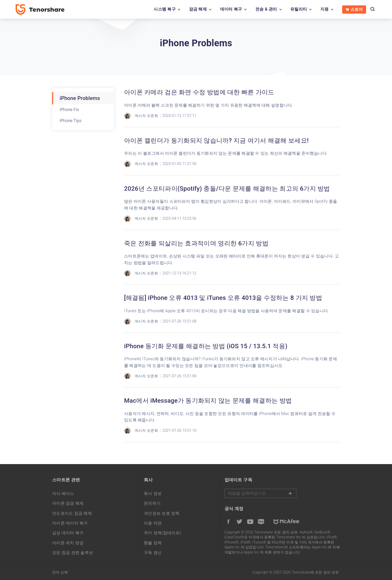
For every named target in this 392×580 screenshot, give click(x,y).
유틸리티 (299, 9)
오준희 (152, 116)
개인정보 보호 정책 (162, 513)
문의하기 (152, 503)
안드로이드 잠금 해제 (72, 513)
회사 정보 (153, 494)
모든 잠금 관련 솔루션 (73, 553)
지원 (325, 9)
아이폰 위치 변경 (68, 543)
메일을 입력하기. (260, 493)
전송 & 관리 (266, 9)
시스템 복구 (165, 9)
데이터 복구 (231, 9)
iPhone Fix (69, 110)
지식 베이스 (63, 494)
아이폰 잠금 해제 (68, 503)
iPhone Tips (71, 121)
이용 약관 (153, 523)
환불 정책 (153, 543)
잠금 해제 (198, 9)
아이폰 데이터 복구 (70, 523)
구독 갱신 (153, 553)
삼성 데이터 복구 (68, 533)
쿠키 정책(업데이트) (163, 533)
